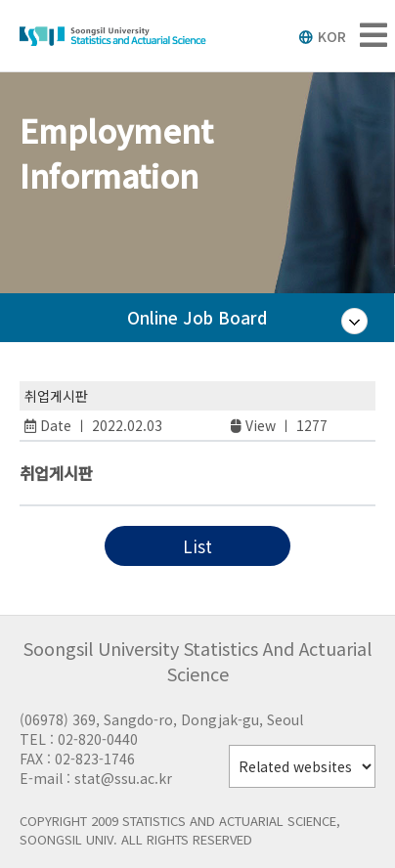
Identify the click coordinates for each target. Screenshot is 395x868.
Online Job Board (197, 317)
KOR (322, 36)
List (197, 546)
